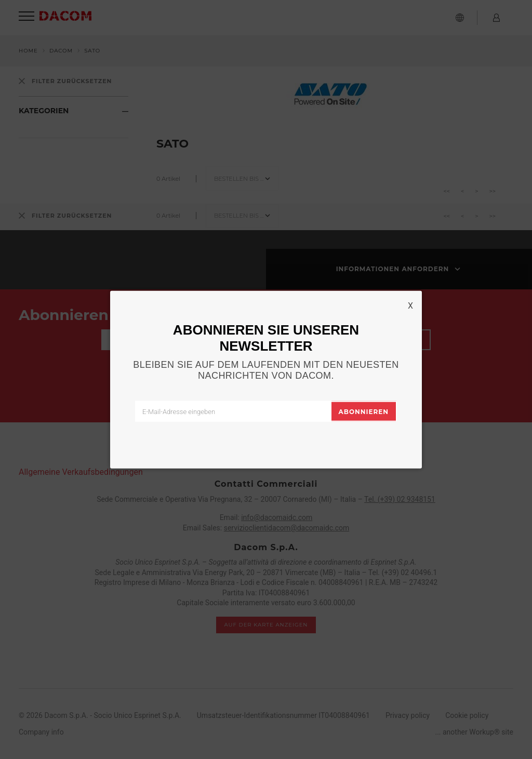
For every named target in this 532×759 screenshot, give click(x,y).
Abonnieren (364, 412)
